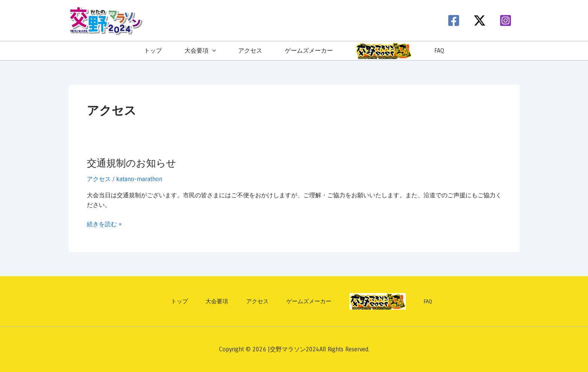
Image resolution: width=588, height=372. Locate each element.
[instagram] (507, 20)
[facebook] (455, 20)
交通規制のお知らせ (132, 163)
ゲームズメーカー (309, 51)
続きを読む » (104, 224)
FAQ (439, 51)
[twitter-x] (481, 20)
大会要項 (200, 51)
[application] (212, 51)
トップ (153, 51)
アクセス (250, 51)
